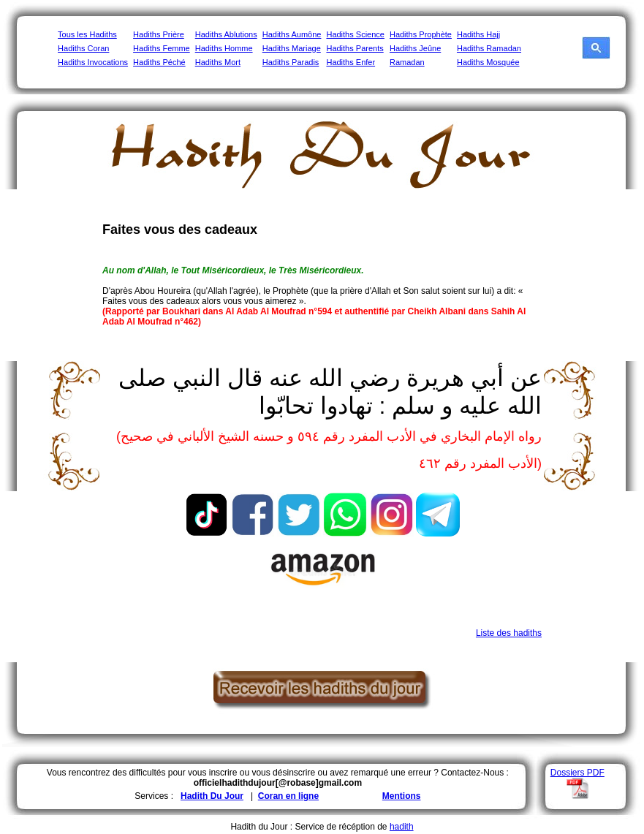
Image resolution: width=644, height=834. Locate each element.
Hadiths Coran (83, 48)
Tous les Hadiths (87, 34)
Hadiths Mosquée (488, 62)
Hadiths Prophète (421, 34)
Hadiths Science (355, 34)
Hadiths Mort (218, 62)
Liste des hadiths (509, 633)
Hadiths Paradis (291, 62)
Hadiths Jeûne (415, 48)
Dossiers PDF (577, 773)
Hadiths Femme (162, 48)
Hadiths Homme (224, 48)
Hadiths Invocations (93, 62)
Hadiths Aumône (292, 34)
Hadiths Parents (355, 48)
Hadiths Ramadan (489, 48)
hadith (402, 827)
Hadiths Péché (159, 62)
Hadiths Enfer (351, 62)
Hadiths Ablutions (226, 34)
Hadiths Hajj (478, 34)
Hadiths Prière (159, 34)
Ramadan (407, 62)
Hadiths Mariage (292, 48)
